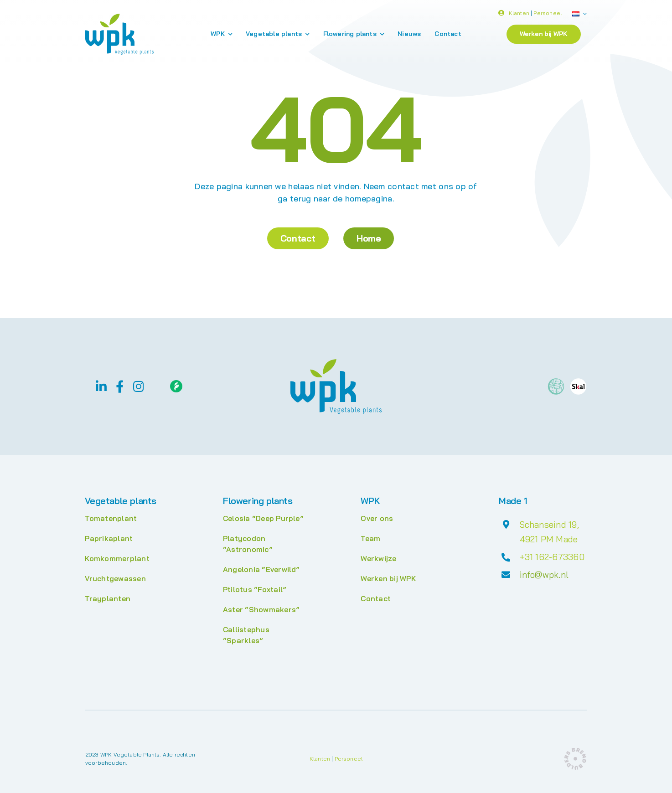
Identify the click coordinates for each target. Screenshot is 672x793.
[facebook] (120, 386)
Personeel (548, 15)
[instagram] (139, 386)
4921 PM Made (549, 539)
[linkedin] (101, 386)
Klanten (519, 15)
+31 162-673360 (552, 557)
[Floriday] (176, 384)
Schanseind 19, (549, 525)
